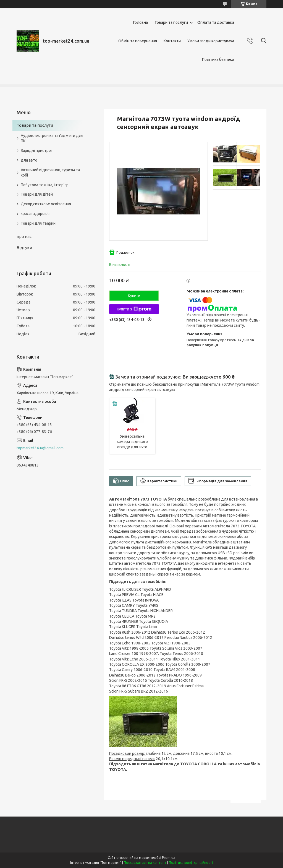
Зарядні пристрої (36, 151)
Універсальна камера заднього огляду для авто (132, 442)
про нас (24, 236)
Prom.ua (169, 858)
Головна (141, 22)
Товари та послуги (171, 22)
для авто (29, 160)
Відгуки (24, 248)
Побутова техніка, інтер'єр (45, 185)
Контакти (172, 41)
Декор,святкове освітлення (46, 204)
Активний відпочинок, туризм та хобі (50, 173)
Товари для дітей (37, 194)
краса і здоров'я (35, 214)
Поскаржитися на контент (145, 863)
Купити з (134, 309)
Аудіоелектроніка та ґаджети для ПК (52, 138)
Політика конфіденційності (191, 863)
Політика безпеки (218, 59)
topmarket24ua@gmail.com (40, 448)
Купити (134, 296)
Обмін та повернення (138, 41)
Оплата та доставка (216, 22)
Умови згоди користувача (211, 41)
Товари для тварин (38, 223)
